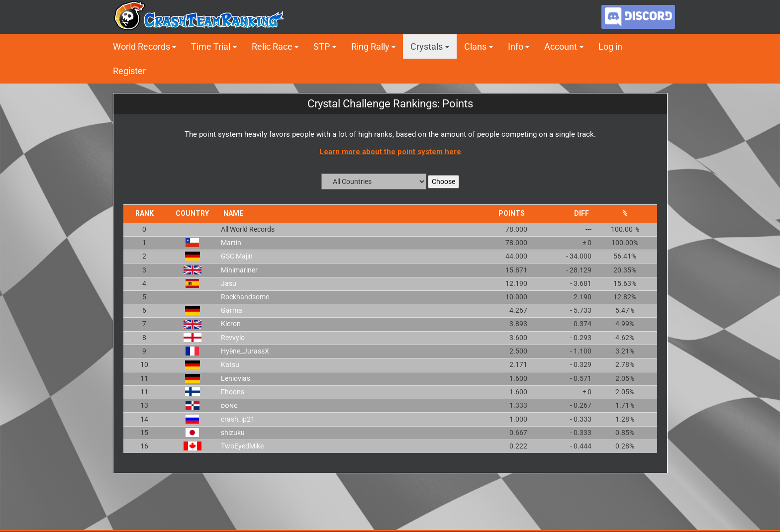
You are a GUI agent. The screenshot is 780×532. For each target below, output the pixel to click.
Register (129, 71)
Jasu (229, 283)
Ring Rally (370, 46)
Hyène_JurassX (245, 351)
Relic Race (272, 46)
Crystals (427, 46)
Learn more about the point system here (390, 152)
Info (516, 46)
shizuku (233, 433)
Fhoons (233, 392)
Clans (475, 46)
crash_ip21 (238, 419)
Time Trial (211, 46)
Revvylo (233, 338)
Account (561, 46)
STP (322, 46)
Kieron (231, 324)
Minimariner (239, 270)
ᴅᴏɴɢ (229, 405)
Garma (232, 310)
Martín (231, 243)
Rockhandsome (245, 297)
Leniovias (236, 378)
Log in (610, 46)
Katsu (230, 364)
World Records (142, 46)
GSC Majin (237, 256)
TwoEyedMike (242, 446)
